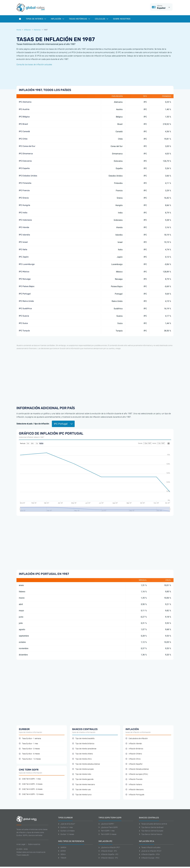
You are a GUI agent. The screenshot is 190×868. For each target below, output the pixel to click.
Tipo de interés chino (82, 759)
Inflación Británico (134, 749)
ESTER (62, 851)
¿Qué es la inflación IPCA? (150, 851)
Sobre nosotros (34, 844)
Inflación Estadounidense (137, 769)
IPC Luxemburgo (27, 264)
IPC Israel (23, 242)
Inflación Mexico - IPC (108, 858)
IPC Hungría (25, 205)
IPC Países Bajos (27, 286)
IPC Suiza (23, 323)
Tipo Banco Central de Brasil (151, 827)
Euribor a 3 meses (66, 831)
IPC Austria (24, 109)
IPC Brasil (23, 124)
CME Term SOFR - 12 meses (31, 794)
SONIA (62, 854)
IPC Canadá (24, 131)
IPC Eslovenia (25, 161)
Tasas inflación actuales (150, 847)
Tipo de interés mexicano (84, 784)
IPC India (23, 213)
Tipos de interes (36, 19)
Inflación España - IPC (108, 854)
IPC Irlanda (24, 227)
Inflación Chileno (134, 754)
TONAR (62, 858)
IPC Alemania (25, 102)
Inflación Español (134, 764)
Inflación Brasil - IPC (108, 851)
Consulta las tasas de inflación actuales (34, 65)
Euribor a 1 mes (65, 827)
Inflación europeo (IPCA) (137, 774)
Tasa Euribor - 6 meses (29, 754)
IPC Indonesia (25, 220)
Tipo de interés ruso (82, 790)
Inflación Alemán (134, 744)
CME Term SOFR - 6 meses (31, 789)
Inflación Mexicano (135, 790)
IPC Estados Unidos (28, 176)
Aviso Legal (21, 844)
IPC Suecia (24, 316)
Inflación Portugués (135, 795)
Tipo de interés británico (83, 744)
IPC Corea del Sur (27, 146)
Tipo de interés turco (82, 795)
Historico (37, 30)
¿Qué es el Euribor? (67, 824)
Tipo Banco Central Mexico (151, 834)
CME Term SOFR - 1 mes (30, 779)
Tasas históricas (79, 19)
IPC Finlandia (25, 183)
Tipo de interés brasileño (83, 739)
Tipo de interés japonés (83, 779)
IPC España (24, 168)
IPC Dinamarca (26, 154)
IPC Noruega (25, 279)
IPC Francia (24, 190)
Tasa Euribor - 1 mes (28, 744)
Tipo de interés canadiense (84, 749)
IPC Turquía (24, 331)
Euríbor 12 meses (66, 834)
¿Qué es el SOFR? (106, 824)
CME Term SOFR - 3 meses (31, 784)
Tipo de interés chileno (83, 754)
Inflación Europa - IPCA (149, 858)
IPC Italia (23, 249)
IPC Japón (24, 257)
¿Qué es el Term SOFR (108, 827)
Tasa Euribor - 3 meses (29, 749)
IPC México (24, 272)
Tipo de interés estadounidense (86, 764)
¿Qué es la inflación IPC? (109, 847)
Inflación (57, 19)
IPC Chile (23, 139)
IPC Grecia (24, 198)
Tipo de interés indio (82, 774)
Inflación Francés (134, 779)
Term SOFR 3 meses (107, 834)
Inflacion (27, 30)
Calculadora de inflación (137, 739)
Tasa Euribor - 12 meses (30, 759)
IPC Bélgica (24, 117)
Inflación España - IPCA (149, 854)
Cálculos (102, 19)
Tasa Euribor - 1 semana (30, 739)
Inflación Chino (133, 759)
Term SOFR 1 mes (107, 831)
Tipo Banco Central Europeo (151, 831)
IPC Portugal (25, 294)
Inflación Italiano (134, 784)
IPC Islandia (24, 235)
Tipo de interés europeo (83, 769)
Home (19, 30)
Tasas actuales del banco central (153, 824)
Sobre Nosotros (122, 19)
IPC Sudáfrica (25, 308)
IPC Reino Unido (26, 301)
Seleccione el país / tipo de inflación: (33, 424)
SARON (62, 847)
